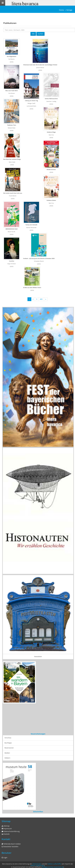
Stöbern (7, 758)
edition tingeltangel (37, 865)
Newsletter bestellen (10, 847)
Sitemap (6, 826)
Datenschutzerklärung (11, 831)
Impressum (7, 829)
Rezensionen (9, 748)
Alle (33, 34)
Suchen (40, 34)
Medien (7, 753)
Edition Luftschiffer (55, 864)
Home (61, 10)
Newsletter (38, 656)
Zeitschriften (38, 812)
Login (4, 858)
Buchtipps (8, 743)
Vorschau (8, 738)
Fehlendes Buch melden (11, 844)
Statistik (6, 834)
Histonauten (37, 864)
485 (41, 299)
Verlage (69, 10)
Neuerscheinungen (38, 734)
